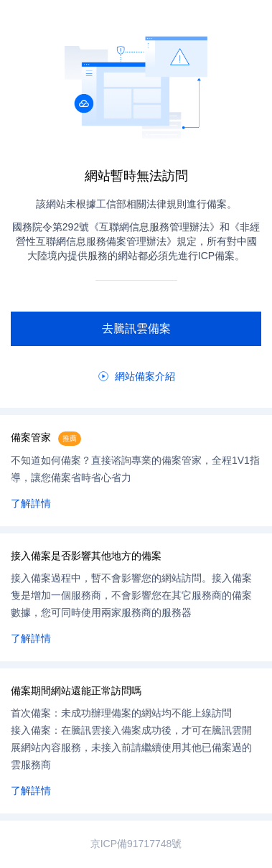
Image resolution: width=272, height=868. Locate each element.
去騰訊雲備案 (136, 328)
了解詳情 (31, 503)
